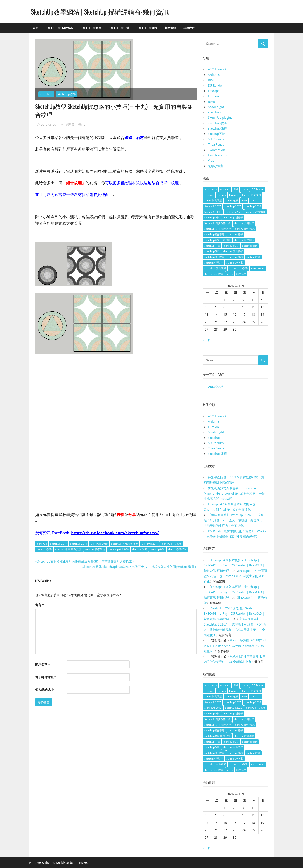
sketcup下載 (216, 134)
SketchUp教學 (91, 28)
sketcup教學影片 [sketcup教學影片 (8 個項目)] (214, 263)
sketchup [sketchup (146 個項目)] (256, 201)
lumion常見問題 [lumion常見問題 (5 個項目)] (213, 201)
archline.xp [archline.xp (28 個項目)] (211, 189)
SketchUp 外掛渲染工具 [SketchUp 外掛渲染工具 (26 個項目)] (217, 223)
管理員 (70, 125)
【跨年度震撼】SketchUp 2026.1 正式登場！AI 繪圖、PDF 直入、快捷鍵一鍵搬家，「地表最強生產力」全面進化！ (234, 520)
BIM (211, 80)
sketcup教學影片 (177, 549)
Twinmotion (216, 150)
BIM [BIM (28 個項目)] (236, 189)
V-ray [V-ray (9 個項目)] (230, 274)
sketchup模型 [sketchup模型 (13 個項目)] (231, 246)
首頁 (36, 28)
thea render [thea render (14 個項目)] (258, 268)
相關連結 (170, 28)
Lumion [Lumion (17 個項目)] (222, 195)
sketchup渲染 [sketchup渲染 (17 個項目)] (212, 251)
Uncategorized (218, 155)
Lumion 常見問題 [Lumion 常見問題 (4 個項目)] (252, 195)
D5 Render (215, 85)
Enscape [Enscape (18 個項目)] (209, 195)
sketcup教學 (158, 549)
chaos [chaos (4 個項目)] (245, 189)
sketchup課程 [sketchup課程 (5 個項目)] (235, 257)
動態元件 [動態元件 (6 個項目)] (241, 274)
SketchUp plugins (220, 117)
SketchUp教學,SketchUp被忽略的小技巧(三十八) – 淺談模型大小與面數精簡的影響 (138, 567)
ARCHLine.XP (217, 69)
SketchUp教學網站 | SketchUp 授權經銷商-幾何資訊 (100, 12)
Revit (211, 102)
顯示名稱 (42, 664)
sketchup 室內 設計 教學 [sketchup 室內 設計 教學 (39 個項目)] (218, 229)
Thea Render (217, 144)
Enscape (214, 91)
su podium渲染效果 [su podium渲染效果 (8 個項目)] (215, 268)
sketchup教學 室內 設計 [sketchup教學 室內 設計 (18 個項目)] (217, 240)
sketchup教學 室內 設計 (68, 549)
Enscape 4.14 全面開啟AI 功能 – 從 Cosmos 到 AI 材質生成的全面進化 (235, 576)
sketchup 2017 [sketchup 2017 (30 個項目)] (233, 206)
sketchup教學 (67, 94)
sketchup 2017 (59, 544)
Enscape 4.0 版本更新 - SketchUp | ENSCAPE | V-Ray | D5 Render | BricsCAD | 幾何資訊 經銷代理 (234, 565)
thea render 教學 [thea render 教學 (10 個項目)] (214, 274)
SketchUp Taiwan (60, 28)
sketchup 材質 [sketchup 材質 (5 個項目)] (212, 246)
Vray (211, 160)
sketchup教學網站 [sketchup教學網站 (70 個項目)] (244, 240)
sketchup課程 (140, 549)
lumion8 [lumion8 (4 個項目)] (234, 195)
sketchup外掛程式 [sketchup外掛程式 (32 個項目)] (244, 223)
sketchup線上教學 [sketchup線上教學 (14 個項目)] (214, 257)
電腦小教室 (216, 166)
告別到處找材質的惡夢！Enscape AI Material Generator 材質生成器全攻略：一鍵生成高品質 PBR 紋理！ (234, 493)
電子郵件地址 (46, 677)
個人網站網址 (44, 690)
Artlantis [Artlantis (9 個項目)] (225, 189)
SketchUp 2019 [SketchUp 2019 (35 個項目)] (213, 212)
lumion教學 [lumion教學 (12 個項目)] (232, 201)
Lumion (213, 96)
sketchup (46, 94)
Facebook (216, 386)
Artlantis (214, 75)
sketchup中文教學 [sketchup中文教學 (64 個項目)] (256, 212)
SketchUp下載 (119, 28)
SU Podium (216, 139)
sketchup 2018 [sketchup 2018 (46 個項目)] (253, 206)
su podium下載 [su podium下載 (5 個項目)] (235, 263)
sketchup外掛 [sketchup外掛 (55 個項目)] (212, 217)
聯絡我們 (189, 28)
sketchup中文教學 (172, 544)
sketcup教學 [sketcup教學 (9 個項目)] (253, 257)
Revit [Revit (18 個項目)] (244, 201)
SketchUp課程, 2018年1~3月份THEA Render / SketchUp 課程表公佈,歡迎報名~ (235, 646)
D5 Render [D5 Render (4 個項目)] (258, 189)
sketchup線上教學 (119, 549)
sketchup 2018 (79, 544)
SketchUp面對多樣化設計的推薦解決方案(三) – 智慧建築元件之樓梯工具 (86, 561)
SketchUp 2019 (99, 544)
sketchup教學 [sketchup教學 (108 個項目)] (235, 234)
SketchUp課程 (147, 28)
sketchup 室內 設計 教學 (125, 544)
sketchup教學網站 (95, 549)
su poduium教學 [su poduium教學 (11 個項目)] (239, 268)
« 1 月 (207, 340)
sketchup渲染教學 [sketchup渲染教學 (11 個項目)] (233, 251)
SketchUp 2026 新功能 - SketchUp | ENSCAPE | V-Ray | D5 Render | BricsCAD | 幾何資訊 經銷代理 (234, 614)
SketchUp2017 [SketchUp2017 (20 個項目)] (213, 206)
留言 (39, 605)
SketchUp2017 (150, 544)
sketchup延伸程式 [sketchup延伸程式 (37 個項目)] (245, 229)
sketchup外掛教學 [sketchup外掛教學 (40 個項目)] (233, 217)
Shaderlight (216, 107)
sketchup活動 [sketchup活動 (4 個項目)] (250, 246)
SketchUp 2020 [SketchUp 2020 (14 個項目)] (234, 212)
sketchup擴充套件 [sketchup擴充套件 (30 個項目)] (214, 234)
